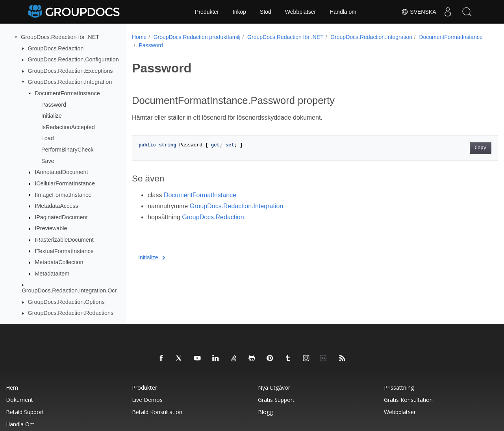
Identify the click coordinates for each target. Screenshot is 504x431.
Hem (12, 388)
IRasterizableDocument (64, 240)
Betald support (25, 412)
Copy (455, 148)
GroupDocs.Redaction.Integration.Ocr (69, 290)
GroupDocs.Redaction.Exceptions (70, 71)
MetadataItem (52, 274)
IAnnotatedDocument (61, 172)
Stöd (266, 12)
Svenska (418, 12)
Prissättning (399, 388)
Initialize (52, 116)
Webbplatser (300, 12)
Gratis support (276, 400)
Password (54, 105)
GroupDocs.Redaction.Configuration (73, 59)
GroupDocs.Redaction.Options (66, 302)
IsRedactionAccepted (68, 127)
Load (48, 138)
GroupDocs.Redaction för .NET (60, 37)
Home (139, 37)
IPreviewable (51, 228)
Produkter (207, 12)
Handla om (343, 12)
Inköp (239, 12)
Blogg (265, 412)
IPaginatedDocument (61, 217)
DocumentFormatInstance (67, 93)
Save (48, 161)
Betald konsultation (157, 412)
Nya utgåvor (274, 388)
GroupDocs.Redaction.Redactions (71, 313)
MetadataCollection (59, 262)
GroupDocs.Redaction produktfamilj (197, 37)
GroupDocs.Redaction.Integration (70, 82)
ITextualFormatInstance (64, 251)
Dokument (19, 400)
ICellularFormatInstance (65, 183)
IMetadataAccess (56, 206)
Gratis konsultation (408, 400)
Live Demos (147, 400)
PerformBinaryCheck (68, 150)
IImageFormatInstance (63, 195)
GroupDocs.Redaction (56, 48)
